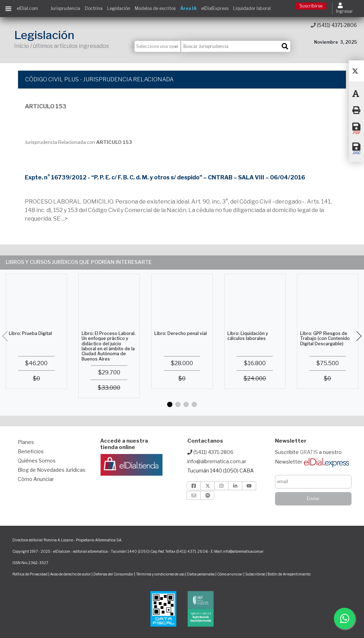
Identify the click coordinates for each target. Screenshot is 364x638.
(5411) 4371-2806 (334, 25)
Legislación (119, 8)
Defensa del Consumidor (113, 574)
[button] (170, 404)
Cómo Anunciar (36, 479)
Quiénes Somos (37, 461)
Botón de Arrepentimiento (289, 574)
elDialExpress (215, 8)
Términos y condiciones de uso (160, 574)
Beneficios (31, 451)
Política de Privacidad (30, 574)
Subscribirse (255, 574)
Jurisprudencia (65, 8)
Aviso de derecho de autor (70, 574)
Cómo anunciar (230, 574)
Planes (26, 442)
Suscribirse (311, 6)
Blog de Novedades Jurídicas (52, 470)
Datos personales (201, 574)
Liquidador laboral (252, 8)
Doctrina (94, 8)
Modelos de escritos (155, 8)
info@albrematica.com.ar (217, 461)
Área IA (188, 8)
